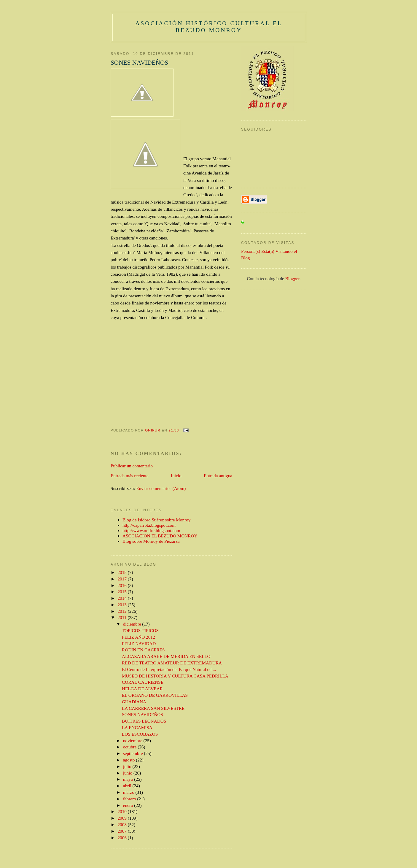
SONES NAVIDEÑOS (143, 714)
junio (128, 773)
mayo (129, 779)
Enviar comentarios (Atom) (161, 488)
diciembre (133, 624)
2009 (123, 818)
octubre (130, 747)
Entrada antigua (218, 476)
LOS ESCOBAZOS (140, 734)
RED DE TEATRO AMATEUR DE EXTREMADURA (172, 663)
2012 (123, 611)
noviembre (133, 741)
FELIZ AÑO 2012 (138, 637)
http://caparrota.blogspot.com (149, 525)
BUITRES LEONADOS (144, 721)
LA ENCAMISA (137, 727)
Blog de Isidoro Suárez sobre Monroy (156, 520)
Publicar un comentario (132, 466)
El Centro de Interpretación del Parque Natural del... (169, 669)
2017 (123, 579)
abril (128, 786)
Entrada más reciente (129, 476)
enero (129, 805)
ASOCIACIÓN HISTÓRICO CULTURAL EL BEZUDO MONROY (209, 27)
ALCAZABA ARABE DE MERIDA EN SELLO (166, 656)
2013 (123, 605)
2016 (123, 585)
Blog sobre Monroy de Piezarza (151, 541)
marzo (129, 792)
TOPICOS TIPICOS (140, 630)
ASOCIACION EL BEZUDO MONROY (160, 536)
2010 (123, 811)
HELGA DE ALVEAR (142, 689)
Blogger (292, 279)
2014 (123, 598)
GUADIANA (134, 702)
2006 (123, 838)
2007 (123, 831)
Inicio (176, 476)
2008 (123, 825)
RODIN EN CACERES (143, 650)
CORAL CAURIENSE (143, 682)
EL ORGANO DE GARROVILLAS (155, 695)
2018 (123, 572)
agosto (130, 760)
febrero (130, 799)
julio (128, 766)
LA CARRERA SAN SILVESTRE (153, 708)
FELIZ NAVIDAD (139, 644)
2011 (123, 617)
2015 (123, 592)
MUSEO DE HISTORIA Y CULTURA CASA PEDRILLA (175, 676)
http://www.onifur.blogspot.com (151, 530)
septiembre (134, 753)
